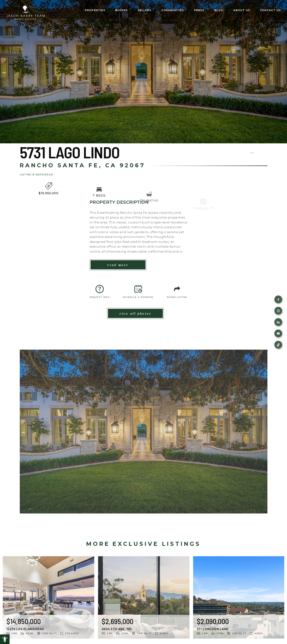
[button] (5, 639)
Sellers (145, 10)
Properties (95, 10)
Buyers (121, 10)
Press (199, 10)
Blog (219, 10)
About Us (242, 10)
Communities (173, 10)
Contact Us (270, 10)
